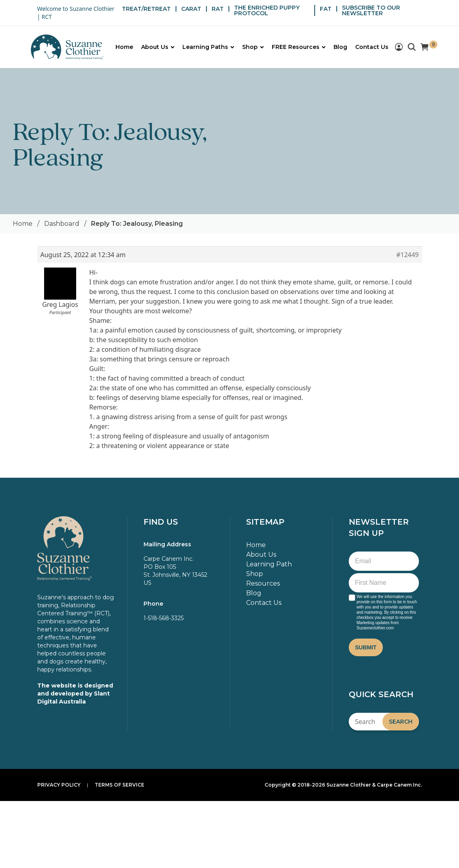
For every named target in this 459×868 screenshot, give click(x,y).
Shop (255, 574)
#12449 (407, 255)
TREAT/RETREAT (146, 9)
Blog (254, 593)
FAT (326, 9)
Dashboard (62, 224)
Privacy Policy (59, 785)
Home (23, 224)
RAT (218, 9)
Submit (366, 647)
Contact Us (264, 603)
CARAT (191, 9)
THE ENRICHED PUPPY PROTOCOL (267, 10)
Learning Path (269, 564)
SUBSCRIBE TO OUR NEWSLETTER (371, 10)
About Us (261, 555)
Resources (263, 583)
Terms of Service (119, 785)
